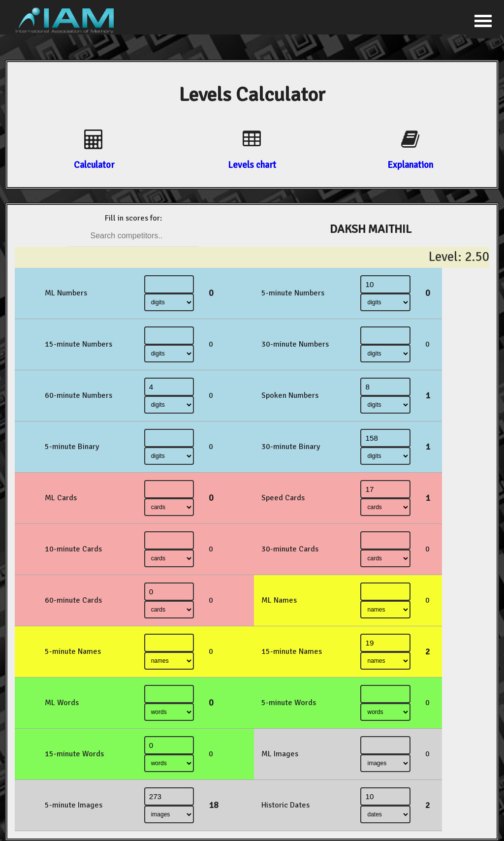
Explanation (410, 165)
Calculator (94, 165)
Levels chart (252, 165)
